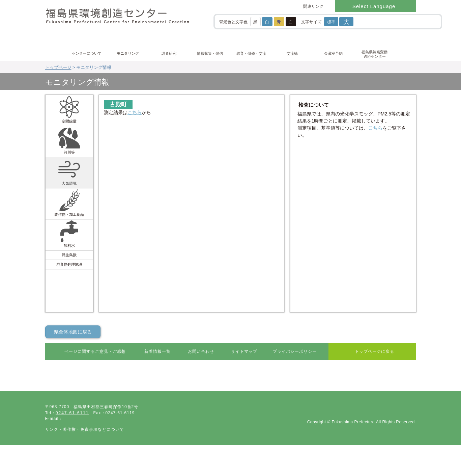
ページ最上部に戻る (390, 375)
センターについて (87, 53)
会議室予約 (333, 53)
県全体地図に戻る (73, 332)
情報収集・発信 (210, 53)
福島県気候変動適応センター (374, 54)
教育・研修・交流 (251, 53)
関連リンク (313, 6)
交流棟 (292, 53)
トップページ (58, 67)
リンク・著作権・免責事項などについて (85, 438)
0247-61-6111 (72, 422)
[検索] (387, 21)
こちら (135, 112)
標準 (331, 22)
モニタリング (128, 53)
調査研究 (169, 53)
